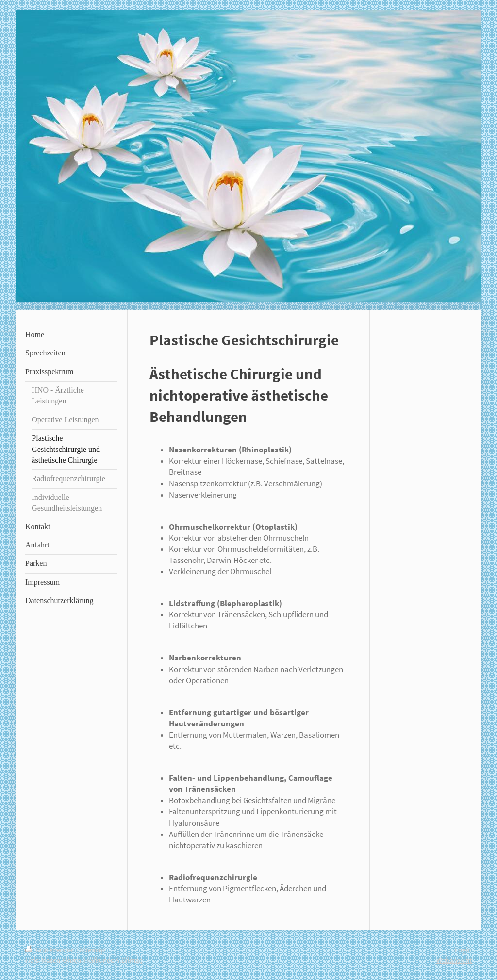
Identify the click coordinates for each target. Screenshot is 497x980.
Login (463, 950)
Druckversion (51, 950)
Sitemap (92, 950)
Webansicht (454, 960)
